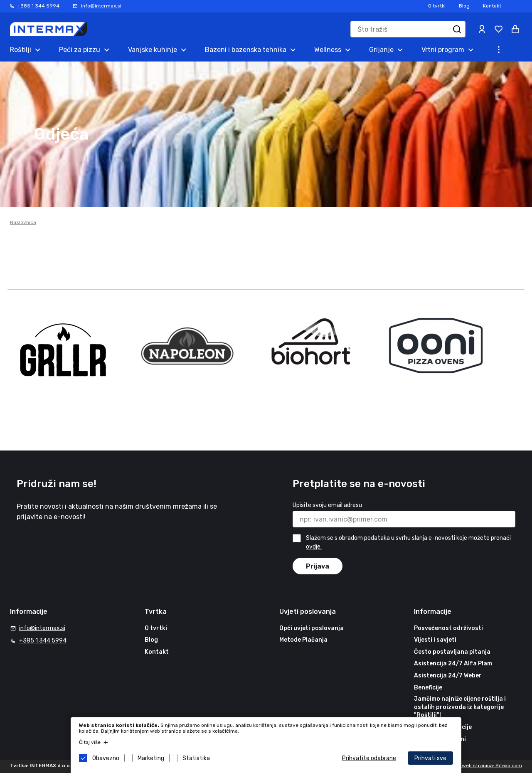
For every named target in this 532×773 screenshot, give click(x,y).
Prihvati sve (430, 758)
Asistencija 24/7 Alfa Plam (453, 664)
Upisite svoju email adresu (327, 505)
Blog (464, 6)
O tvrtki (437, 6)
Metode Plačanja (303, 640)
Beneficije (428, 688)
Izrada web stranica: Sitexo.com (484, 766)
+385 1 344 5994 (38, 6)
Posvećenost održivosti (448, 628)
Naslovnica (23, 222)
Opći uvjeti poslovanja (312, 628)
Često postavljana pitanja (452, 652)
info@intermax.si (101, 6)
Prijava (318, 566)
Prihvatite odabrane (369, 758)
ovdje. (314, 547)
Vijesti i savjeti (435, 640)
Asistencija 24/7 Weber (448, 676)
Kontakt (492, 6)
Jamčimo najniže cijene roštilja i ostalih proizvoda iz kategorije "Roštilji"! (460, 707)
